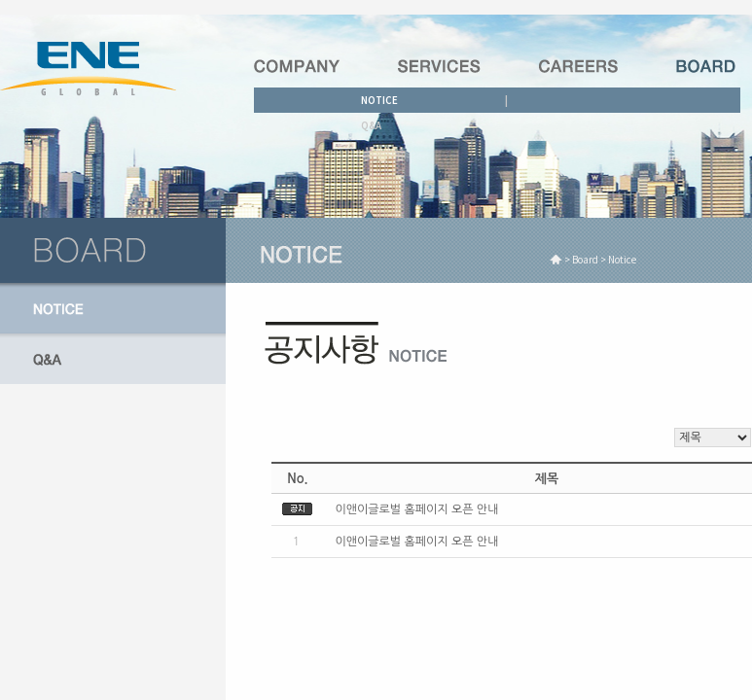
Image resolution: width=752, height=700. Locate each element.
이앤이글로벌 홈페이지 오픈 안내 (416, 509)
